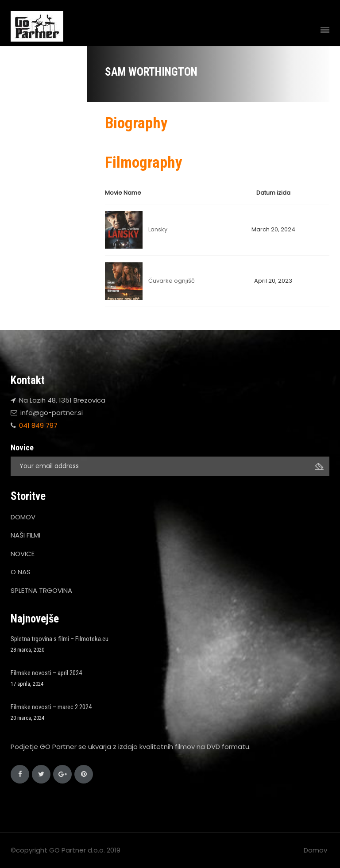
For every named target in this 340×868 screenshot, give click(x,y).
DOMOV (23, 517)
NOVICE (23, 554)
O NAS (21, 572)
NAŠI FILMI (25, 535)
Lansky (158, 229)
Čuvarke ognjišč (172, 281)
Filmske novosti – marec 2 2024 (51, 707)
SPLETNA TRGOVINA (41, 590)
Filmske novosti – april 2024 (46, 673)
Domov (315, 850)
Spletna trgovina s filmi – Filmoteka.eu (60, 639)
